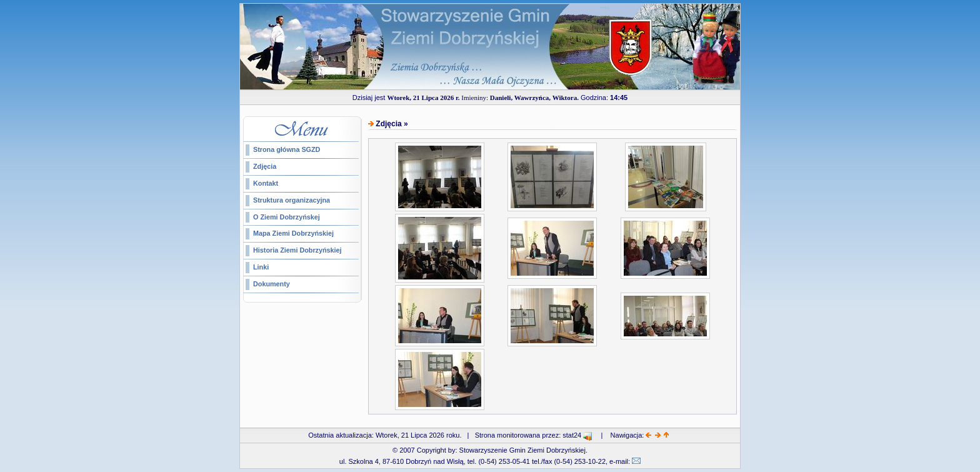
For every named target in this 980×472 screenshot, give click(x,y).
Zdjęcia (265, 166)
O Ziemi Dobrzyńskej (287, 217)
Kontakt (266, 183)
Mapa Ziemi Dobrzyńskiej (293, 233)
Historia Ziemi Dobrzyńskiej (297, 250)
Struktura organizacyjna (292, 200)
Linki (261, 267)
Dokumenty (272, 284)
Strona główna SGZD (287, 149)
